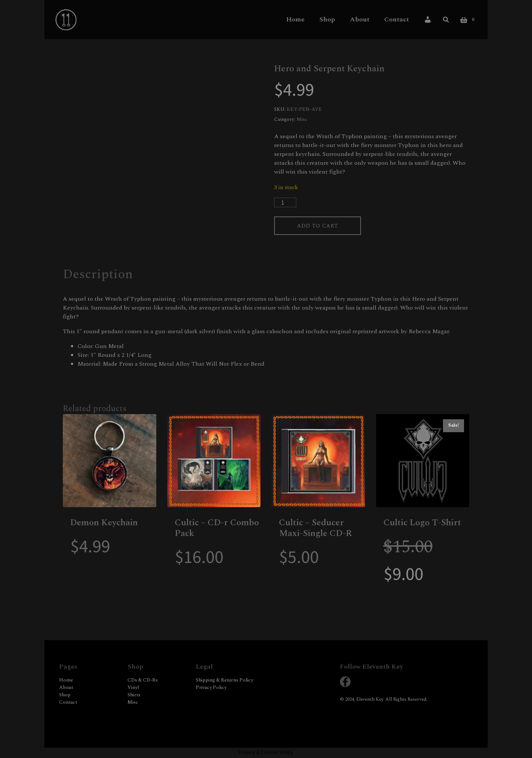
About (360, 19)
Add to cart (320, 226)
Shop (327, 19)
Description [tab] (98, 275)
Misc (302, 119)
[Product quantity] (285, 202)
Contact (397, 19)
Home (295, 19)
